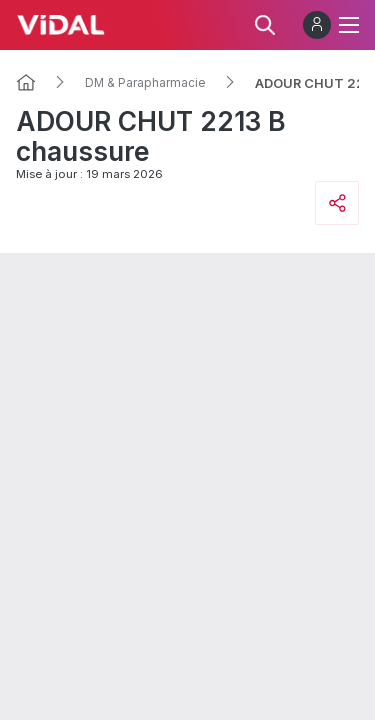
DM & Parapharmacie (145, 83)
